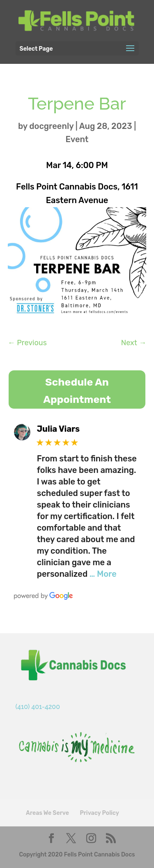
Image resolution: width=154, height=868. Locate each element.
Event (77, 139)
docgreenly (51, 126)
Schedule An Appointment (77, 391)
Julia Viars (58, 429)
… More (103, 574)
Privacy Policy (99, 813)
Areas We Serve (47, 813)
